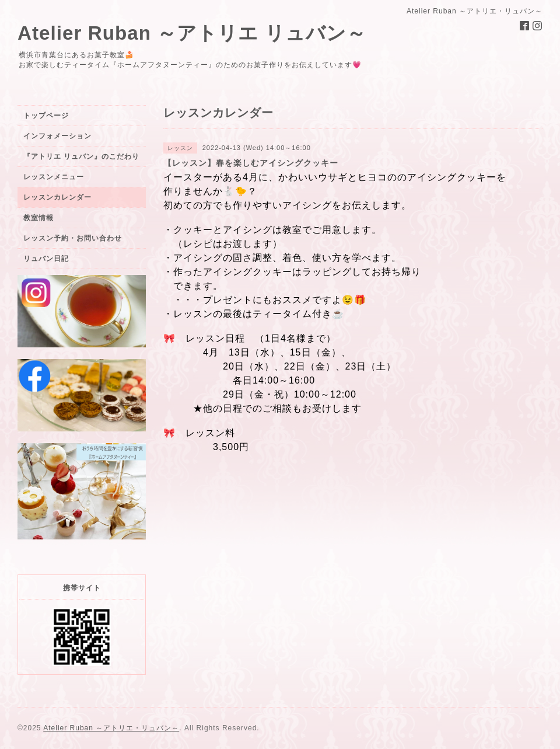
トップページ (46, 116)
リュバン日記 (46, 259)
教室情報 (38, 218)
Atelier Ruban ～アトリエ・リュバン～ (111, 728)
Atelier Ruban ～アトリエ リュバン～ (192, 33)
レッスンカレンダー (57, 197)
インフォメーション (57, 136)
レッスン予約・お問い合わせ (73, 238)
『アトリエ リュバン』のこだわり (81, 156)
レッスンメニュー (54, 177)
